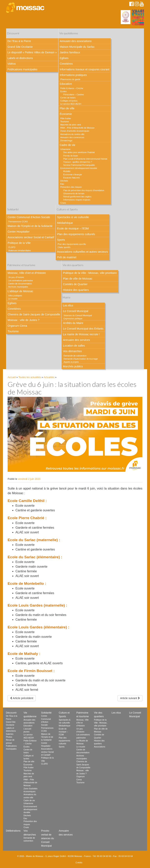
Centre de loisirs (68, 98)
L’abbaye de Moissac (20, 291)
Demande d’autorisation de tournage (81, 359)
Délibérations (13, 831)
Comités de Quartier (75, 284)
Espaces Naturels (72, 178)
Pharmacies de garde (70, 79)
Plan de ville (67, 108)
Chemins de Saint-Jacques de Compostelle (34, 314)
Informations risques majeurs (77, 200)
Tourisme (65, 122)
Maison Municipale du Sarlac (77, 47)
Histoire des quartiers (76, 290)
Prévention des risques (71, 187)
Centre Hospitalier (19, 232)
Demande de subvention (75, 356)
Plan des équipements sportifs (72, 244)
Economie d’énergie (73, 175)
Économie (66, 114)
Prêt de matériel (67, 257)
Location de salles (74, 346)
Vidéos (12, 64)
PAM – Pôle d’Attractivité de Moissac (78, 128)
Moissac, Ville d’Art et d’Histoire (27, 273)
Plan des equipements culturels (76, 234)
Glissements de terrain (74, 193)
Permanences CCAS (18, 221)
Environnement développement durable (79, 168)
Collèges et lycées (69, 101)
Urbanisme (65, 149)
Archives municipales (18, 287)
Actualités (49, 377)
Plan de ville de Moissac (78, 279)
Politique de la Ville (19, 243)
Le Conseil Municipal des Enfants (83, 329)
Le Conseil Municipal (75, 311)
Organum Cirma (17, 326)
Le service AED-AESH (71, 104)
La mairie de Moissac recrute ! (81, 334)
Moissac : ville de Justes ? (24, 320)
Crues (63, 203)
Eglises (64, 58)
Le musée (13, 299)
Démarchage (66, 140)
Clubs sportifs (64, 247)
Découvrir (13, 33)
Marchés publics (73, 366)
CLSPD (12, 247)
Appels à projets (71, 362)
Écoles (63, 91)
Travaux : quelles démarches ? (78, 162)
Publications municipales (22, 69)
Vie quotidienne (69, 33)
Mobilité (67, 171)
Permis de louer (71, 156)
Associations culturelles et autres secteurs (83, 252)
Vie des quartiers (73, 265)
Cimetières (66, 64)
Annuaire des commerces (72, 137)
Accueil (12, 377)
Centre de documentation (20, 284)
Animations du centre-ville (72, 134)
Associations (100, 747)
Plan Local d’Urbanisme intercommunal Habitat (85, 159)
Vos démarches (72, 351)
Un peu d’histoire (16, 277)
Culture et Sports (67, 209)
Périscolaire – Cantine (74, 94)
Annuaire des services (76, 340)
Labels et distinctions (20, 58)
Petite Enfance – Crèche (72, 88)
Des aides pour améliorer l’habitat (79, 152)
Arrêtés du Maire (73, 323)
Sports (61, 240)
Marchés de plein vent (71, 125)
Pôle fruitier (66, 118)
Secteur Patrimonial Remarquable (79, 165)
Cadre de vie (67, 145)
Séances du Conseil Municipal (78, 315)
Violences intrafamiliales (20, 251)
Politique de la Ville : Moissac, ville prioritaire (90, 273)
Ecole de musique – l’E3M (73, 228)
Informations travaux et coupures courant (85, 69)
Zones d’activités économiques (75, 131)
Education (66, 84)
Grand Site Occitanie (20, 47)
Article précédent (22, 698)
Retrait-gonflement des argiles (77, 197)
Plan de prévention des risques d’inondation (84, 190)
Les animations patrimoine (21, 281)
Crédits (79, 863)
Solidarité (13, 209)
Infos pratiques (15, 296)
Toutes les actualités (30, 377)
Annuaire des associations (76, 41)
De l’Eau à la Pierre (19, 41)
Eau (62, 184)
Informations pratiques (73, 75)
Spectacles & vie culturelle (73, 217)
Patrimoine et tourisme (21, 265)
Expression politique (73, 318)
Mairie (67, 297)
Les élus (68, 305)
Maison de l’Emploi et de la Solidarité (30, 226)
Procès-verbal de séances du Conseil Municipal (48, 838)
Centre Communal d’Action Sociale (29, 217)
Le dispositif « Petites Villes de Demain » (32, 52)
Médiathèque (65, 223)
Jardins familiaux (70, 52)
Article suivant (130, 698)
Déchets (64, 181)
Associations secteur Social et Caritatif (31, 237)
